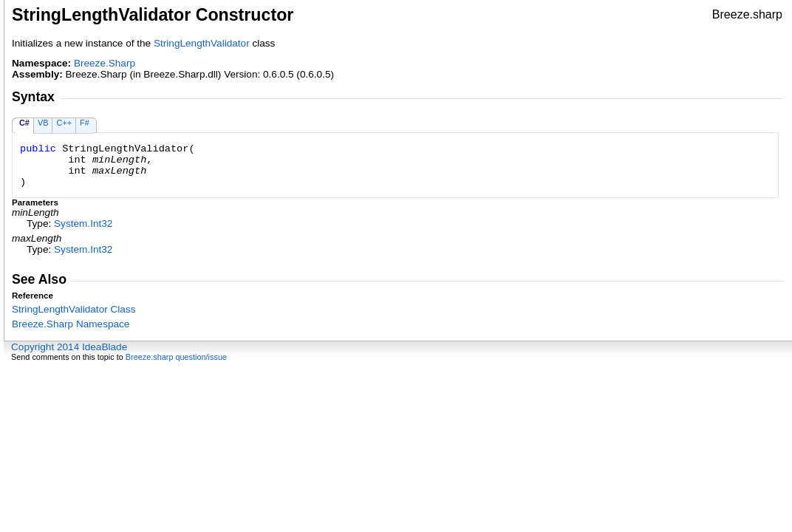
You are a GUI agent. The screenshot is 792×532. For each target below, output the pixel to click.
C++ (64, 123)
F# (85, 123)
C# (24, 123)
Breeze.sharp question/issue (176, 357)
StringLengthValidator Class (74, 309)
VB (43, 123)
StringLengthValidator (202, 43)
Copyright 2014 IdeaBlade (69, 347)
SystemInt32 (83, 224)
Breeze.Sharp (105, 63)
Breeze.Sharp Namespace (71, 324)
